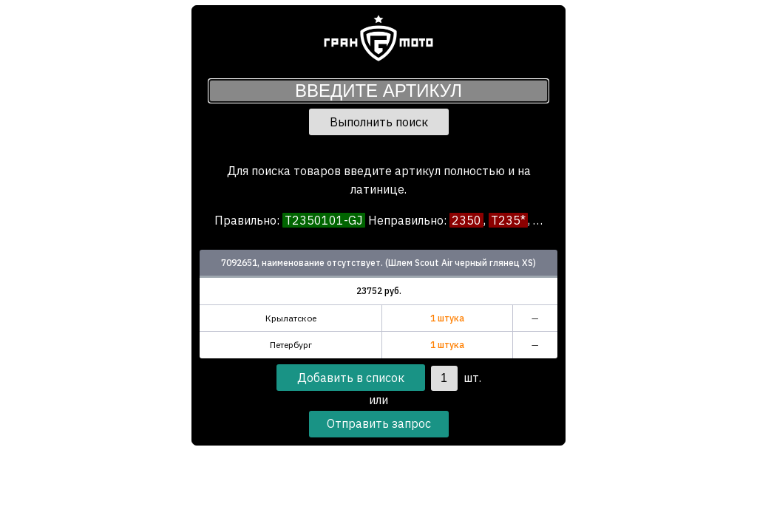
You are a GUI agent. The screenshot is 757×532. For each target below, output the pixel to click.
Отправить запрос (379, 423)
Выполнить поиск (379, 122)
